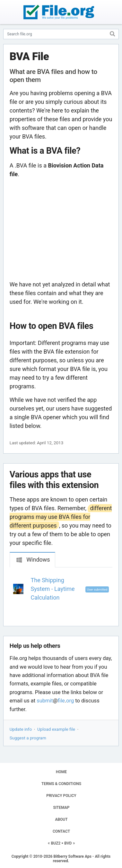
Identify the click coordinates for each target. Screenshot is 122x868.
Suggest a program (28, 738)
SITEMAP (61, 808)
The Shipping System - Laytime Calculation (53, 589)
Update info (21, 729)
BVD (68, 843)
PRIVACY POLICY (61, 796)
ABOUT (61, 819)
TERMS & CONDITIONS (61, 784)
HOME (61, 772)
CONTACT (61, 831)
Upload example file (56, 729)
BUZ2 (56, 843)
